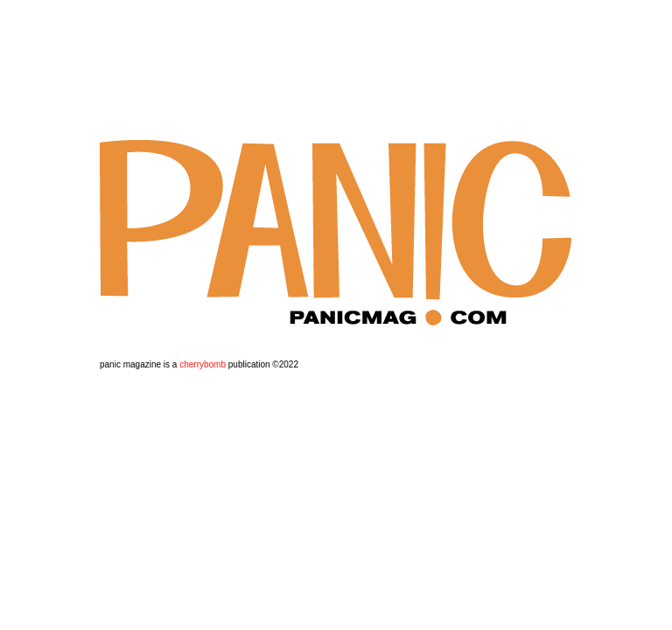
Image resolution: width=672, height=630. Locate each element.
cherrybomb (203, 364)
